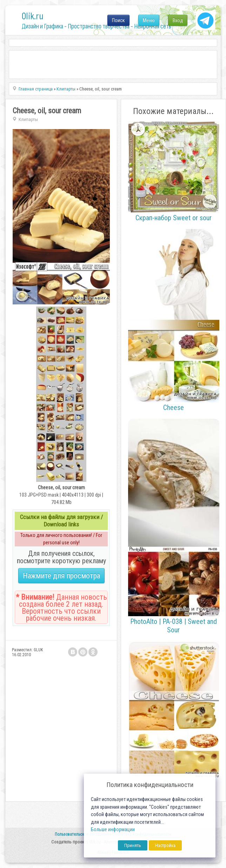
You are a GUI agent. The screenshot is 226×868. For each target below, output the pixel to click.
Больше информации (113, 830)
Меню (149, 20)
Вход (178, 20)
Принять (133, 845)
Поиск (118, 20)
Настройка (165, 845)
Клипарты (28, 119)
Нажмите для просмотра (61, 576)
